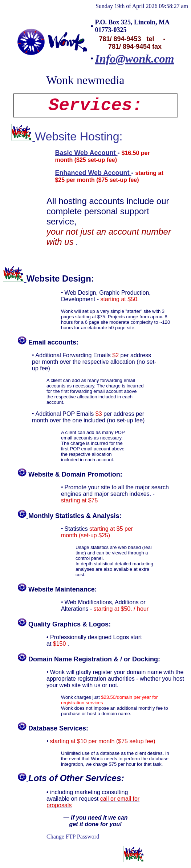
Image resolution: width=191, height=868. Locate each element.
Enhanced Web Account (93, 173)
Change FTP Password (73, 837)
